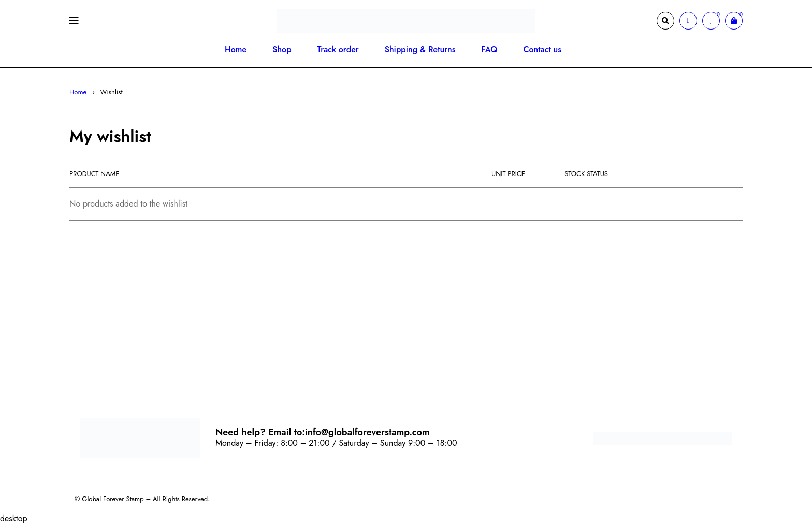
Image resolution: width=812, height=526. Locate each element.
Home (78, 92)
